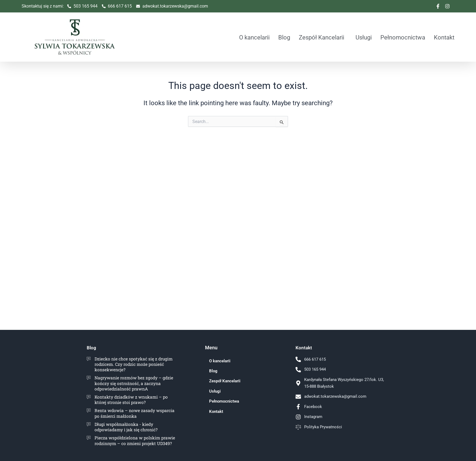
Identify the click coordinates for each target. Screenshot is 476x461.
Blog (284, 37)
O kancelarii (254, 37)
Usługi (364, 37)
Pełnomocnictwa (403, 37)
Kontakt (444, 37)
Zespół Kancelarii (321, 37)
